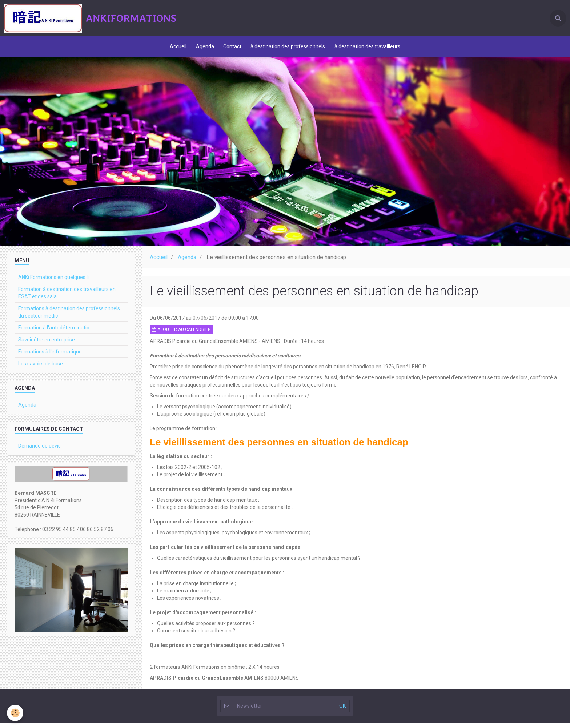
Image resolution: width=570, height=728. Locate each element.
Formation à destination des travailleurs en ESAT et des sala (67, 298)
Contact (232, 49)
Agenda (203, 49)
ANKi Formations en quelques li (53, 282)
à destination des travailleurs (371, 49)
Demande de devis (39, 451)
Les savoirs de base (41, 369)
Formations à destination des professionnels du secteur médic (69, 317)
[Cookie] (15, 713)
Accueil (175, 49)
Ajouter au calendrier (181, 335)
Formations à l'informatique (50, 357)
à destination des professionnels (290, 49)
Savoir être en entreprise (47, 345)
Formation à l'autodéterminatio (54, 333)
